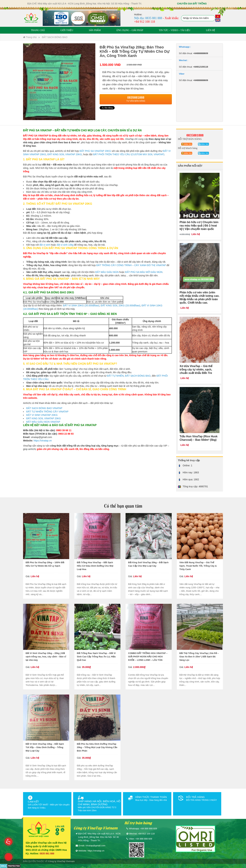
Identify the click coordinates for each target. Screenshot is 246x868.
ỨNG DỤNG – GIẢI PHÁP (130, 30)
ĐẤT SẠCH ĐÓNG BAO (55, 37)
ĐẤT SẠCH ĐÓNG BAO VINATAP (44, 408)
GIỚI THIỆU (67, 30)
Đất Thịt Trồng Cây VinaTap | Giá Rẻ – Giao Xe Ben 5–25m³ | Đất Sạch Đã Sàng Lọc (199, 657)
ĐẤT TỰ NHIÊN (115, 376)
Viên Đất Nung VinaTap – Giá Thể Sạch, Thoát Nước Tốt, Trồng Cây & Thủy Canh (198, 566)
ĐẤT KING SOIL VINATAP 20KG (65, 154)
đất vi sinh (45, 245)
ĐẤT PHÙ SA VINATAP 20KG (95, 151)
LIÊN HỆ (211, 30)
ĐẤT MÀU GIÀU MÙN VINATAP (43, 422)
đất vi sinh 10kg (65, 245)
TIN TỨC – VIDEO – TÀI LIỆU (175, 30)
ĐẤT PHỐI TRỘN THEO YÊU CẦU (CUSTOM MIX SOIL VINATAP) (129, 154)
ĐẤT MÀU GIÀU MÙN (107, 272)
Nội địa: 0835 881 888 (148, 18)
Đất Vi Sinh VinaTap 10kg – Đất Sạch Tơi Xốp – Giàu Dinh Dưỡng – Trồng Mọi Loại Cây (45, 747)
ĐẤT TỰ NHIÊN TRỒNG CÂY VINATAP (47, 412)
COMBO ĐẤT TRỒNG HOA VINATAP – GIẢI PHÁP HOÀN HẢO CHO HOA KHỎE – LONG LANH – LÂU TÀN (148, 657)
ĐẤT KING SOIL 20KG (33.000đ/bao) (120, 305)
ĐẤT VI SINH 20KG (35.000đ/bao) (81, 305)
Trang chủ (30, 37)
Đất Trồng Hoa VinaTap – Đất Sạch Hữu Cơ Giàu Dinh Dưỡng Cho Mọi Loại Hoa (95, 566)
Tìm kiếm (212, 18)
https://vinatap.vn (43, 441)
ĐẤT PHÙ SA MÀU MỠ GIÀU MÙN (144, 272)
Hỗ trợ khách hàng (188, 148)
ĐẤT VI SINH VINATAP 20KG (42, 415)
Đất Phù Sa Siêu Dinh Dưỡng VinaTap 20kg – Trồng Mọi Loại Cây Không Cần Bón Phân (97, 747)
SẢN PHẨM (95, 30)
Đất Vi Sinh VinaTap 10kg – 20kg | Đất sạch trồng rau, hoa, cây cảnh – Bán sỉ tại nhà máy (46, 657)
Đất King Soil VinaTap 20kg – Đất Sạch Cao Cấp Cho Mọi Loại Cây (148, 564)
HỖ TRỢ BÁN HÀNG (190, 139)
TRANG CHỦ (38, 30)
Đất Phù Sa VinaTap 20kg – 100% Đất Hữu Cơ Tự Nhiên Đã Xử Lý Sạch (45, 564)
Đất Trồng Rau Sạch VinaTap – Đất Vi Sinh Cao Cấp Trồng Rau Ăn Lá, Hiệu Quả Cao (96, 657)
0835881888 (195, 135)
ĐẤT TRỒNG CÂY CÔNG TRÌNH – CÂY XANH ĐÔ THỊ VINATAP (131, 265)
